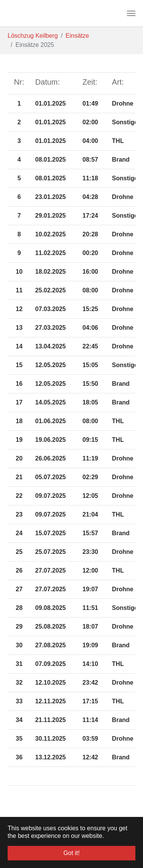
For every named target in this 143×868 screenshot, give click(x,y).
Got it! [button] (71, 853)
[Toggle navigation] (131, 13)
